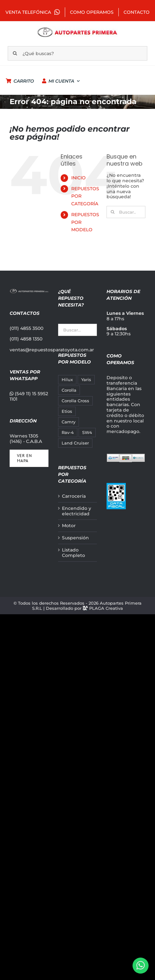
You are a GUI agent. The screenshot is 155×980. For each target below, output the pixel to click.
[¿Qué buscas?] (77, 53)
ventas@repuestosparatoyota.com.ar (52, 350)
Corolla (69, 390)
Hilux (67, 380)
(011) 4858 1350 (26, 339)
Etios (67, 411)
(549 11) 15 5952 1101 (29, 396)
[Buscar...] (126, 212)
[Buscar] (15, 53)
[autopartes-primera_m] (77, 29)
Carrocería (74, 496)
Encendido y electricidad (77, 511)
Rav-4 (68, 433)
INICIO (78, 178)
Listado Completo (73, 553)
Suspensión (75, 538)
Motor (69, 526)
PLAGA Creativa (106, 608)
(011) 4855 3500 (26, 328)
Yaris (86, 380)
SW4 (87, 433)
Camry (69, 422)
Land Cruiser (75, 443)
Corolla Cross (75, 401)
